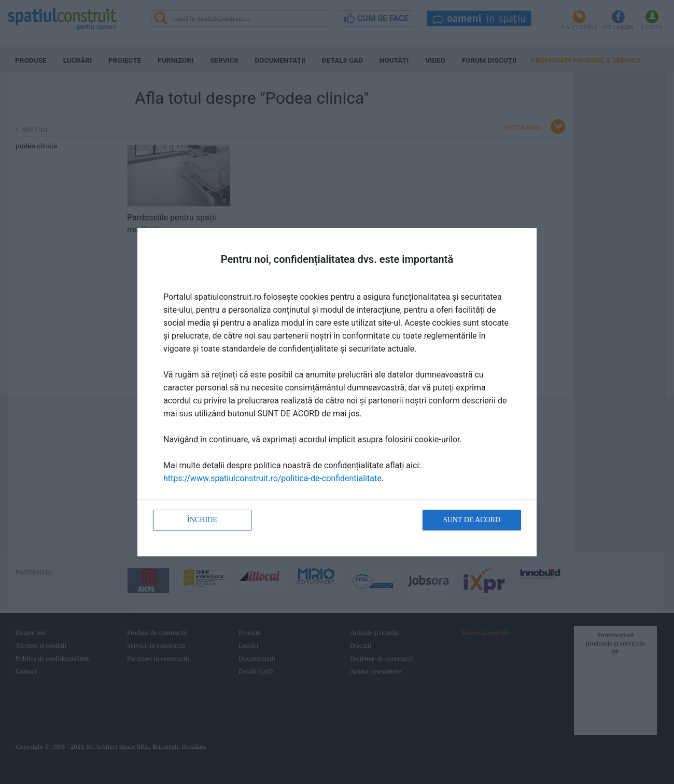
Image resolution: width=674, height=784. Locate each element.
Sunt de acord (472, 520)
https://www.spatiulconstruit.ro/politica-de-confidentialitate (272, 478)
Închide (202, 520)
